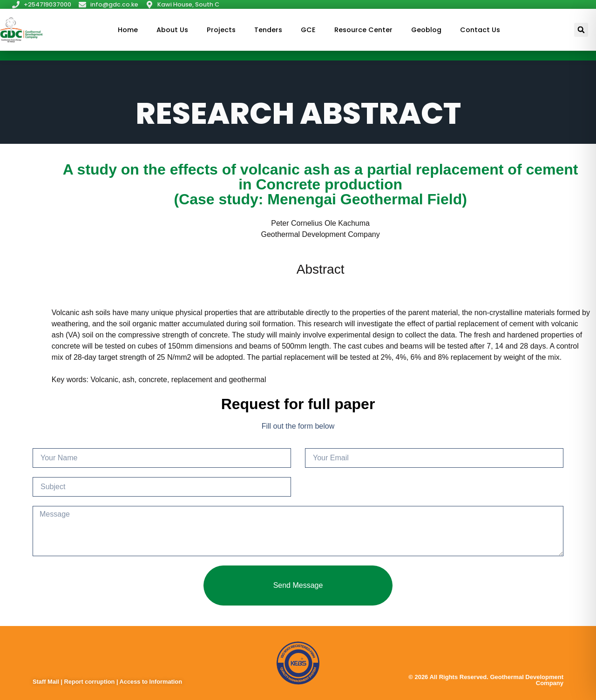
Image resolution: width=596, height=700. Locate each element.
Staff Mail (47, 682)
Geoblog (426, 30)
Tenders (268, 30)
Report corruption (90, 682)
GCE (308, 30)
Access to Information (151, 682)
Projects (221, 30)
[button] (581, 30)
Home (128, 30)
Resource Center (363, 30)
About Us (172, 30)
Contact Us (480, 30)
